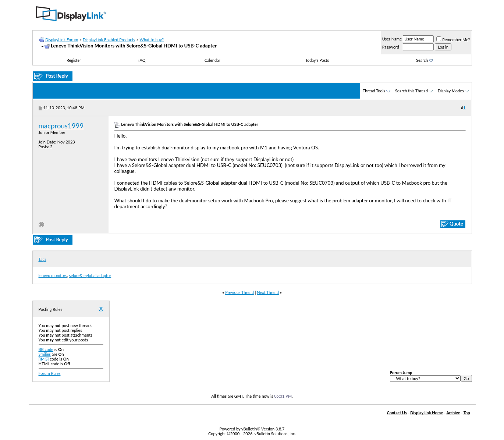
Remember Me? (453, 40)
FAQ (142, 60)
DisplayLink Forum (62, 40)
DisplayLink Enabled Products (109, 40)
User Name (392, 39)
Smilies (45, 354)
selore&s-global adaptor (90, 275)
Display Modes (451, 91)
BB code (46, 349)
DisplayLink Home (427, 413)
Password (391, 47)
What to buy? (152, 40)
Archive (453, 413)
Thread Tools (374, 91)
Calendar (212, 60)
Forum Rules (50, 373)
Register (74, 60)
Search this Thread (411, 91)
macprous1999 (61, 126)
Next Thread (268, 292)
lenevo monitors (53, 275)
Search (425, 60)
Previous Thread (239, 292)
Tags (42, 259)
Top (467, 413)
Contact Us (397, 413)
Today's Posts (317, 60)
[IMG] (44, 359)
